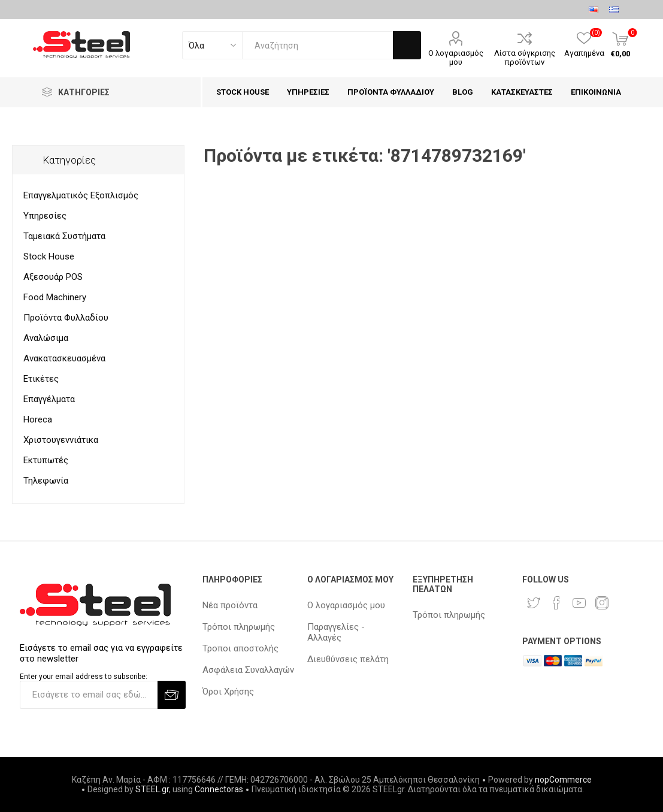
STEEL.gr (152, 789)
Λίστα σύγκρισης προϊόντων (525, 58)
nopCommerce (563, 780)
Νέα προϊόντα (230, 605)
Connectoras (219, 789)
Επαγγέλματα (49, 399)
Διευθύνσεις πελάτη (348, 659)
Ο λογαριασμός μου (456, 58)
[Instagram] (602, 603)
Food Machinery (55, 297)
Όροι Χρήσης (228, 692)
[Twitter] (534, 603)
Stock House (49, 256)
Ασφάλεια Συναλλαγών (248, 670)
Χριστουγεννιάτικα (61, 440)
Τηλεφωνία (46, 481)
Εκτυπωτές (46, 460)
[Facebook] (556, 603)
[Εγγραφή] (89, 695)
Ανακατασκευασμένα (64, 358)
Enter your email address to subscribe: (84, 677)
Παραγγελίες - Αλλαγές (336, 632)
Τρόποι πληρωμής (239, 627)
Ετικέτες (41, 379)
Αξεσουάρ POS (53, 277)
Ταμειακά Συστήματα (64, 236)
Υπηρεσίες (45, 216)
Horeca (38, 419)
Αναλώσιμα (46, 338)
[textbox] (317, 45)
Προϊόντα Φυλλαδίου (66, 318)
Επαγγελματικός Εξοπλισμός (81, 195)
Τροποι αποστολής (240, 648)
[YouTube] (579, 603)
